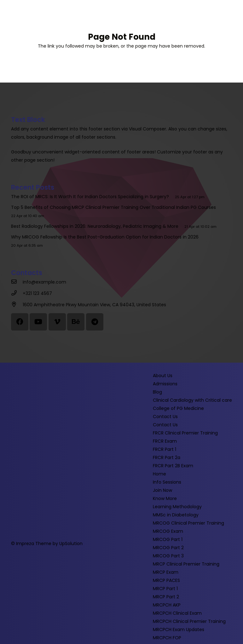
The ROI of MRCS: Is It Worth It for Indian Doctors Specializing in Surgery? (91, 197)
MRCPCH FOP (167, 638)
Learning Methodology (177, 507)
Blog (157, 392)
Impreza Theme (34, 543)
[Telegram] (95, 322)
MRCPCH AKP (167, 605)
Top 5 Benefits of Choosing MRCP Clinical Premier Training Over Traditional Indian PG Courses (115, 207)
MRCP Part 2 (166, 597)
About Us (163, 376)
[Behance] (76, 322)
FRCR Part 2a (167, 457)
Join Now (162, 490)
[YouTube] (38, 322)
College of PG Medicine (178, 408)
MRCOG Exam (168, 531)
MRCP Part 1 (165, 589)
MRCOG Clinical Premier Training (188, 523)
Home (159, 474)
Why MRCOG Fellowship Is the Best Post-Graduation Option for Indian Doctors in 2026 (106, 237)
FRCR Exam (165, 441)
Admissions (165, 384)
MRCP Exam (166, 572)
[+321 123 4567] (17, 293)
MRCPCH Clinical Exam (177, 613)
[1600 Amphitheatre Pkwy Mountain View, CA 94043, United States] (17, 305)
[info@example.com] (17, 282)
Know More (165, 498)
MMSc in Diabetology (176, 515)
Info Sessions (167, 482)
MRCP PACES (166, 580)
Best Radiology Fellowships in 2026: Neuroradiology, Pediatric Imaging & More (96, 226)
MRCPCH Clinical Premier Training (189, 621)
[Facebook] (20, 322)
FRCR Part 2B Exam (173, 466)
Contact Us (165, 417)
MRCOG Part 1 (168, 539)
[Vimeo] (57, 322)
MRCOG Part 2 (168, 548)
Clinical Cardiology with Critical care (192, 400)
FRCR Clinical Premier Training (185, 433)
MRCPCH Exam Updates (179, 630)
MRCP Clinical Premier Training (186, 564)
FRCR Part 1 (165, 449)
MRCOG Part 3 (168, 556)
